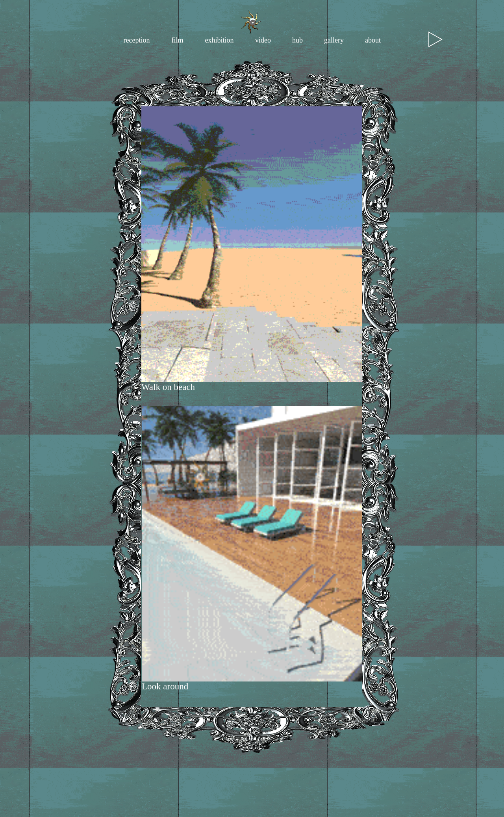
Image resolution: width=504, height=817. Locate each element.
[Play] (435, 39)
